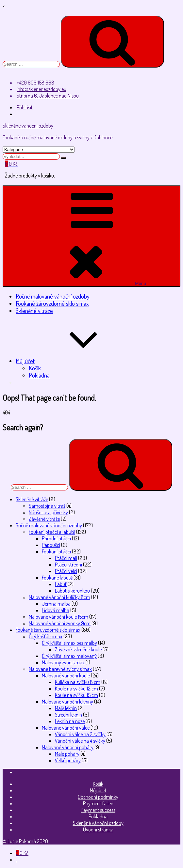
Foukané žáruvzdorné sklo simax (52, 303)
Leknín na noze (70, 721)
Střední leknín (68, 715)
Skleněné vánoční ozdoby (28, 126)
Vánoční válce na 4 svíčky (80, 741)
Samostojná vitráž (47, 506)
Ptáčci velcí (66, 571)
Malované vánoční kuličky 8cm (59, 597)
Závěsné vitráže (44, 519)
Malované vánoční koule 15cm (58, 617)
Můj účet (74, 361)
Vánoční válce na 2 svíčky (80, 734)
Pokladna (39, 375)
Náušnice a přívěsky (48, 512)
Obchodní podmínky (98, 797)
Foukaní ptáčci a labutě (52, 532)
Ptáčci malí (66, 558)
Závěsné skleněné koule (78, 649)
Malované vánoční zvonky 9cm (60, 623)
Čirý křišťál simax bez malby (69, 643)
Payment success (98, 810)
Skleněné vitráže (34, 311)
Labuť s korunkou (72, 591)
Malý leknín (66, 708)
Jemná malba (56, 604)
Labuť (61, 584)
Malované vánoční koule (66, 675)
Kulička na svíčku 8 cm (78, 682)
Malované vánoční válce (66, 728)
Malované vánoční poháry (68, 747)
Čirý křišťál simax (46, 636)
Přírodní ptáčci (56, 538)
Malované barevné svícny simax (60, 669)
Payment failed (98, 803)
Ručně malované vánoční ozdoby (53, 296)
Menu (91, 236)
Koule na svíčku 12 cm (76, 689)
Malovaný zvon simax (63, 662)
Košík (35, 368)
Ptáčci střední (68, 565)
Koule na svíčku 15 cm (76, 695)
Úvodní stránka (98, 829)
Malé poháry (67, 754)
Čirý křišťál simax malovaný (69, 656)
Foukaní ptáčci (56, 551)
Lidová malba (56, 610)
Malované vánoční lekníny (67, 702)
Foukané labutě (57, 578)
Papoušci (51, 545)
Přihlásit (25, 107)
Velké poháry (68, 760)
